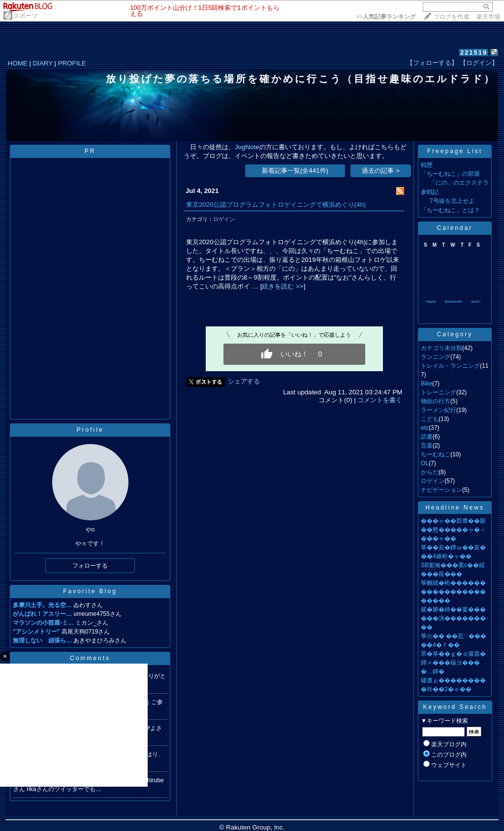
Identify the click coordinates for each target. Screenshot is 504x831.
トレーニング (439, 392)
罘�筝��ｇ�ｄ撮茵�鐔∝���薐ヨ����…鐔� (453, 663)
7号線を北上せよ (452, 201)
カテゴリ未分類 (441, 348)
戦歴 (427, 165)
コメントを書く (380, 400)
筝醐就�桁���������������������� (453, 592)
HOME (18, 63)
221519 (474, 52)
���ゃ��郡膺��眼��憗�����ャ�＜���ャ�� (453, 530)
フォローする (90, 566)
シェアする (244, 381)
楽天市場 (488, 17)
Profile (90, 430)
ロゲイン (224, 219)
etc (425, 428)
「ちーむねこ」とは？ (450, 210)
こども (430, 419)
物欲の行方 (436, 401)
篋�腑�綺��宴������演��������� (453, 618)
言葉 (427, 446)
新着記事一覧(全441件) (295, 171)
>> (386, 17)
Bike (426, 384)
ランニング (436, 357)
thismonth (454, 302)
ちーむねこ (436, 454)
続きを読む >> (283, 286)
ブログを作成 (451, 17)
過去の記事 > (381, 171)
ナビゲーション (441, 490)
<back (431, 302)
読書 (427, 437)
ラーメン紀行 (439, 410)
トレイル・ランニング (450, 366)
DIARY (43, 63)
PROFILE (72, 63)
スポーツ (26, 16)
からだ (430, 472)
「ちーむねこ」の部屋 (450, 174)
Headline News (455, 508)
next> (476, 302)
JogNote (247, 147)
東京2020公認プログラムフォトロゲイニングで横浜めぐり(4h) (276, 205)
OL (425, 463)
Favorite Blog (90, 591)
